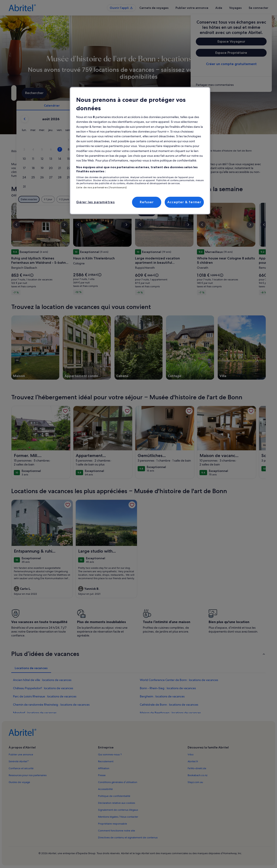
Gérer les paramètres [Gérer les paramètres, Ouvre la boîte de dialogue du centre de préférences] (95, 202)
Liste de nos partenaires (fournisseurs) (101, 187)
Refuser (147, 202)
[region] (140, 151)
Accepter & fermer (184, 202)
